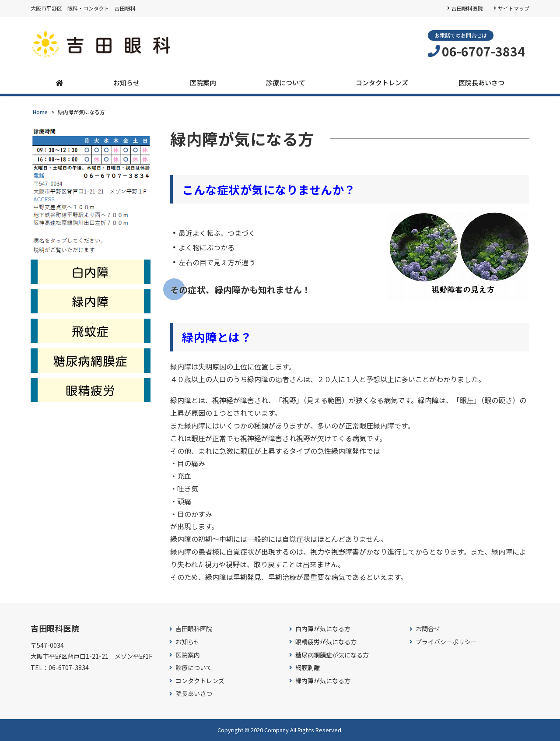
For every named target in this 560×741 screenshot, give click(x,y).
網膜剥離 (308, 668)
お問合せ (428, 629)
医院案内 (203, 83)
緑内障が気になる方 (323, 681)
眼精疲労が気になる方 (326, 642)
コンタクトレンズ (382, 83)
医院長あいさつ (481, 83)
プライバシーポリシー (446, 642)
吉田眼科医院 (467, 8)
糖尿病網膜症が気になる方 (332, 655)
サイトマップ (514, 8)
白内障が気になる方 (323, 629)
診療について (286, 83)
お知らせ (126, 83)
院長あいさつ (194, 694)
